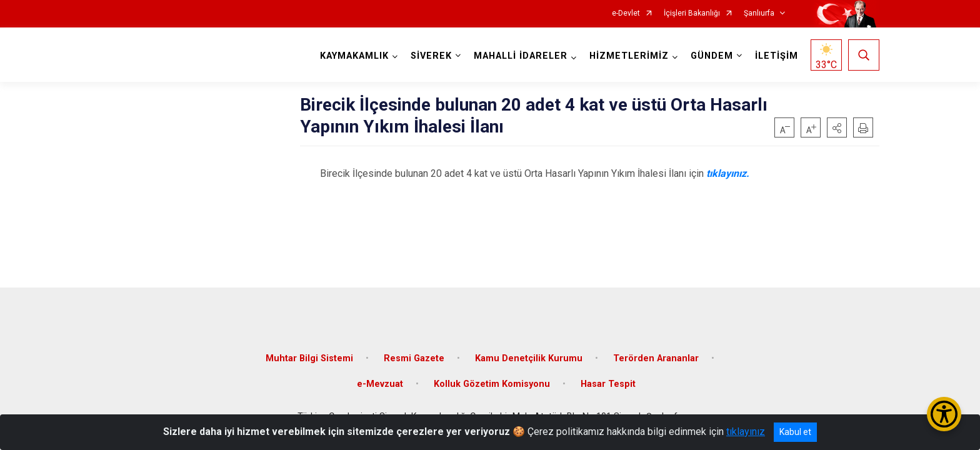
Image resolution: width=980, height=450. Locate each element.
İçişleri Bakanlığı (692, 13)
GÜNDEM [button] (712, 56)
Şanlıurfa (759, 13)
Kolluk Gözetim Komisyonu (492, 384)
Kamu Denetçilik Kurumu (529, 358)
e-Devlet (626, 13)
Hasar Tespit (608, 384)
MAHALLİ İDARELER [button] (521, 56)
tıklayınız (746, 432)
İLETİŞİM (777, 56)
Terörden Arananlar (656, 358)
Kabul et (795, 432)
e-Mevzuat (380, 384)
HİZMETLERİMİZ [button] (629, 56)
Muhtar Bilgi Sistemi (309, 358)
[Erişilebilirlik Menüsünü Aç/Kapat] (944, 414)
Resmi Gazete (414, 358)
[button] (837, 127)
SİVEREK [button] (431, 56)
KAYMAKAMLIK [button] (354, 56)
